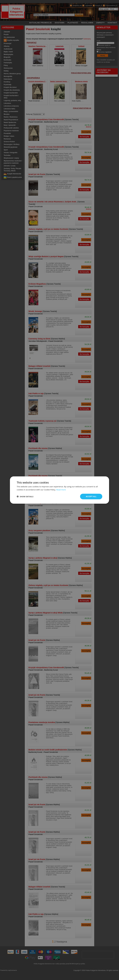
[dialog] (59, 490)
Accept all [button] (91, 496)
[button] (25, 496)
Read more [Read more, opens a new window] (61, 490)
